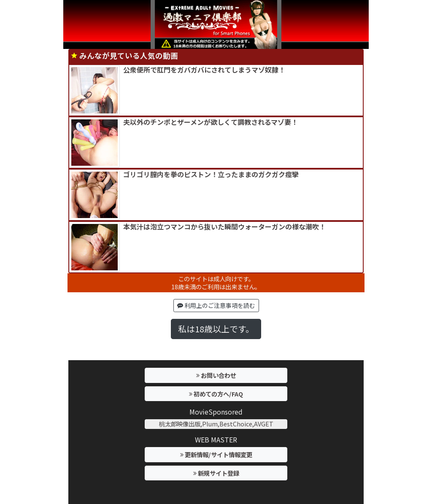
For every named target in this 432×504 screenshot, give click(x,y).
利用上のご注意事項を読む (216, 305)
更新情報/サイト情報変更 (216, 454)
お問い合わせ (216, 375)
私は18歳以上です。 (216, 329)
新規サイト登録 (216, 473)
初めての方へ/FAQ (216, 394)
